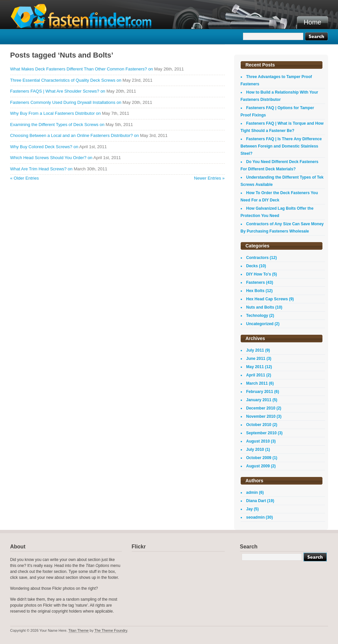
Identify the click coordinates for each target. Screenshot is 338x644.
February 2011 (260, 392)
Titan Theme (79, 630)
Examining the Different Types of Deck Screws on (57, 125)
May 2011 (255, 367)
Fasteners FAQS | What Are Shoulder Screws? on (58, 91)
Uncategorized (260, 324)
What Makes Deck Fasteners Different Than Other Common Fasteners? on (82, 69)
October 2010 (259, 425)
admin (252, 493)
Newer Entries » (209, 178)
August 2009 (258, 466)
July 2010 (255, 450)
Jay (250, 509)
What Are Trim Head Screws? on (42, 169)
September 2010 (262, 433)
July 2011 (255, 350)
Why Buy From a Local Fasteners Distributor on (56, 113)
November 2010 (261, 416)
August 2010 (258, 441)
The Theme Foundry (111, 630)
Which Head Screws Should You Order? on (51, 158)
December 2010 (261, 408)
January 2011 (259, 400)
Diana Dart (256, 501)
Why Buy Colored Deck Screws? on (44, 147)
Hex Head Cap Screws (267, 299)
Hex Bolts (255, 291)
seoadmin (256, 517)
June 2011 (256, 359)
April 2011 (256, 375)
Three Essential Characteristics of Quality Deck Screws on (66, 80)
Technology (257, 316)
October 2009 (259, 458)
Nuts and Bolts (260, 307)
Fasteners (256, 282)
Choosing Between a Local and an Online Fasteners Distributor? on (75, 135)
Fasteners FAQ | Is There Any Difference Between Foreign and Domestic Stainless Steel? (281, 146)
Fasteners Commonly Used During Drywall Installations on (66, 102)
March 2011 (257, 383)
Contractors (258, 258)
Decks (252, 266)
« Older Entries (25, 178)
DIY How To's (259, 274)
